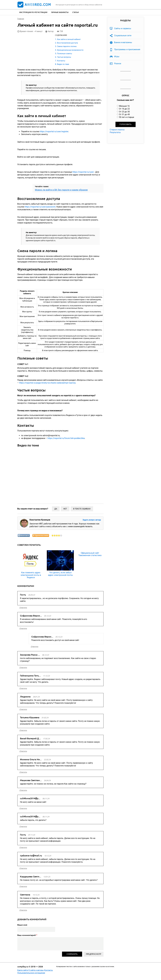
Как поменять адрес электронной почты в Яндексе (31, 575)
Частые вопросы (64, 57)
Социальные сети (123, 35)
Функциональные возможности (70, 50)
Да (56, 509)
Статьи (75, 12)
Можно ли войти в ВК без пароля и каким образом (61, 190)
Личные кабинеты (60, 12)
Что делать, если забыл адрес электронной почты (60, 574)
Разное (118, 63)
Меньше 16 (124, 106)
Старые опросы (117, 130)
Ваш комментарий (27, 935)
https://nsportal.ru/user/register (54, 132)
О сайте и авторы (36, 970)
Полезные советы (65, 54)
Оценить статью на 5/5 (61, 535)
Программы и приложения (127, 49)
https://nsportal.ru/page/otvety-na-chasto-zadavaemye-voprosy (47, 383)
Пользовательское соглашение (31, 973)
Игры (117, 56)
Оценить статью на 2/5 (55, 535)
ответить (23, 608)
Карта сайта (23, 970)
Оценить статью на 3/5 (57, 535)
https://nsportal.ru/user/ (83, 172)
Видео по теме (63, 64)
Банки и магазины (123, 42)
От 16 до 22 (124, 109)
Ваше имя (22, 925)
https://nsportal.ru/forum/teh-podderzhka (66, 438)
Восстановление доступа (67, 43)
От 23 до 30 (124, 112)
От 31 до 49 (124, 114)
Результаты (115, 132)
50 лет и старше (127, 117)
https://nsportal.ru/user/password (40, 207)
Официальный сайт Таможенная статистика (90, 554)
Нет (65, 509)
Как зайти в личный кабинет (69, 39)
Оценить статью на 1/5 (53, 535)
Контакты (61, 61)
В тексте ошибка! (82, 509)
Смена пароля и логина (67, 46)
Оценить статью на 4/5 (59, 535)
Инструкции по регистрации (33, 12)
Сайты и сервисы (123, 28)
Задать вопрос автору (92, 520)
